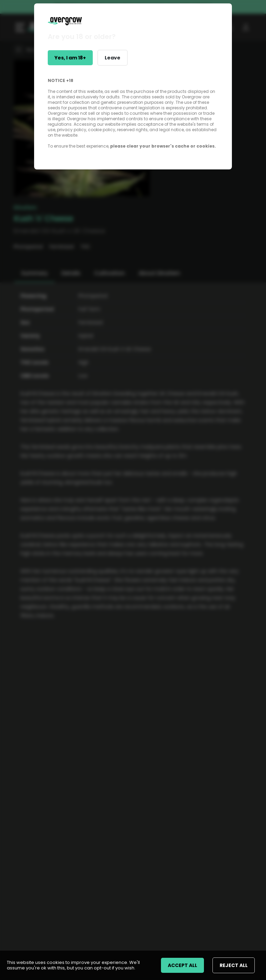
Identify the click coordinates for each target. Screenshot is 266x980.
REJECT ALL (234, 965)
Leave (113, 58)
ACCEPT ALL (182, 965)
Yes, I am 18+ (70, 58)
